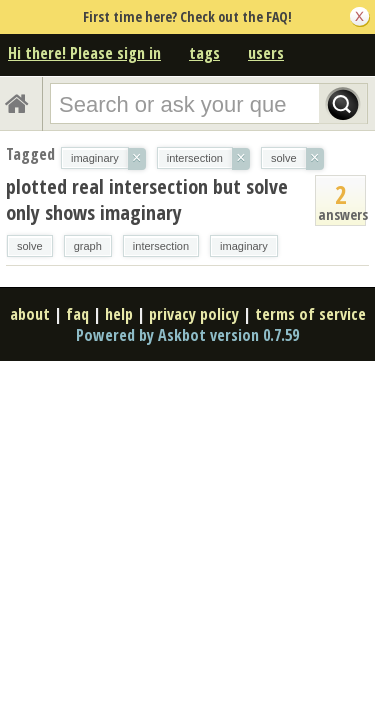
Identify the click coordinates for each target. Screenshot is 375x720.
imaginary (244, 246)
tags (204, 53)
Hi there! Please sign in (84, 53)
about (30, 314)
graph (88, 246)
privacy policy (194, 314)
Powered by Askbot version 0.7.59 (187, 335)
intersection (161, 246)
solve (30, 246)
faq (77, 314)
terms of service (310, 314)
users (266, 53)
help (119, 314)
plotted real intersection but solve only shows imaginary (147, 199)
